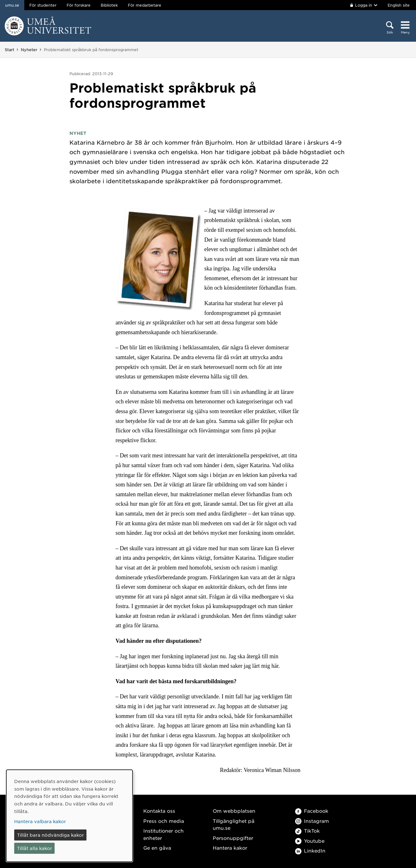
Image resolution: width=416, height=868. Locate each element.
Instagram (312, 821)
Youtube (310, 841)
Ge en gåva (157, 848)
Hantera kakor (230, 848)
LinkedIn (310, 850)
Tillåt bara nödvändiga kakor (51, 835)
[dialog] (69, 816)
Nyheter (29, 50)
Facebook (312, 811)
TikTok (307, 831)
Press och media (164, 821)
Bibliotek (109, 5)
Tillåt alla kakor (35, 848)
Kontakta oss (159, 811)
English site (399, 5)
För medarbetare (145, 5)
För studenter (43, 5)
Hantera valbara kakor (40, 821)
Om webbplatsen (234, 811)
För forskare (79, 5)
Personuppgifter (233, 838)
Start (9, 50)
